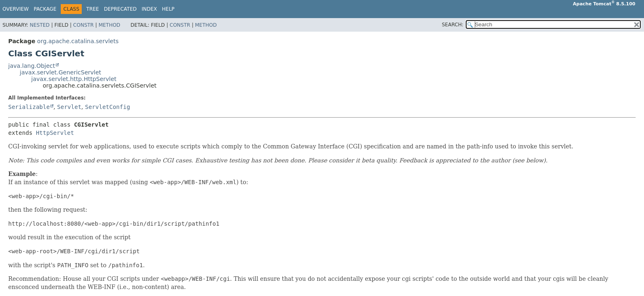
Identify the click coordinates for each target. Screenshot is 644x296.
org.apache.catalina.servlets (78, 41)
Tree (93, 9)
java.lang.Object (32, 66)
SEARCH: (453, 25)
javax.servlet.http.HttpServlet (74, 79)
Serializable (29, 107)
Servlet (69, 107)
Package (45, 9)
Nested (39, 25)
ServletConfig (108, 107)
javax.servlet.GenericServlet (60, 72)
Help (168, 9)
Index (149, 9)
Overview (16, 9)
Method (109, 25)
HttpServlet (55, 133)
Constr (83, 25)
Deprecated (120, 9)
